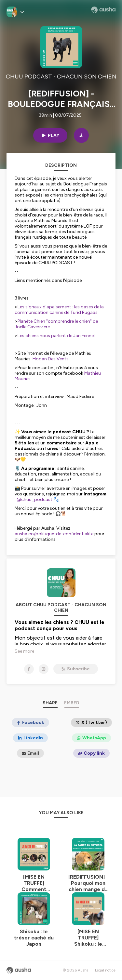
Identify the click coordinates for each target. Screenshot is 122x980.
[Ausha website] (103, 10)
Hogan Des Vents (51, 359)
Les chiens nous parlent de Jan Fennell (57, 336)
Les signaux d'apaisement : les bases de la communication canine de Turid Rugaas (59, 310)
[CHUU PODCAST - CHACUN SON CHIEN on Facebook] (29, 669)
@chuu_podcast (34, 499)
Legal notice (105, 970)
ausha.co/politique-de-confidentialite (54, 534)
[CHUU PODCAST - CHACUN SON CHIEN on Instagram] (44, 669)
